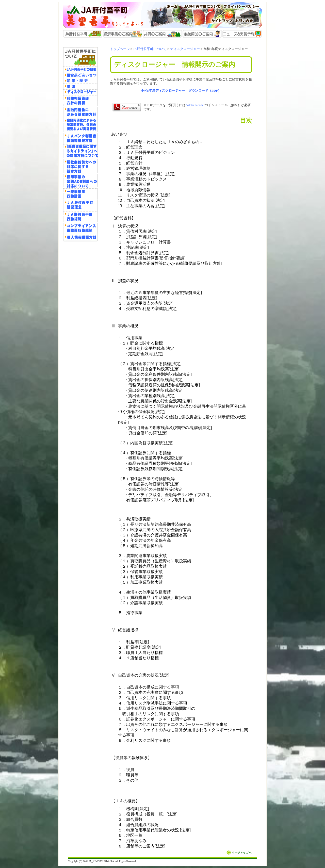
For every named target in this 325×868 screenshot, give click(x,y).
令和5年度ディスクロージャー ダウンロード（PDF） (181, 91)
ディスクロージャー (185, 49)
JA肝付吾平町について (150, 49)
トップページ (120, 49)
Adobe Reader (195, 105)
